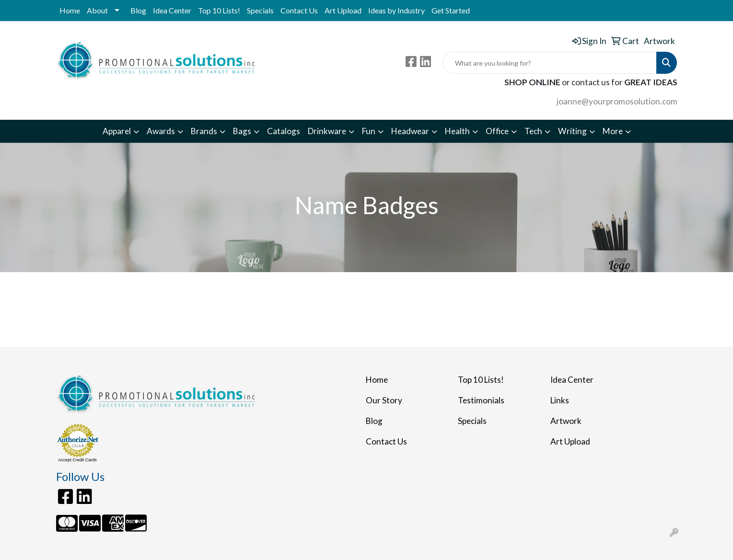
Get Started (451, 10)
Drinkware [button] (327, 131)
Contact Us (299, 10)
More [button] (613, 131)
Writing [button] (572, 131)
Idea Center (172, 10)
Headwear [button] (410, 131)
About (97, 10)
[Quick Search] (550, 63)
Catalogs (284, 131)
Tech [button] (533, 131)
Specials (260, 10)
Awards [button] (161, 131)
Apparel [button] (117, 131)
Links (560, 400)
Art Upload (343, 10)
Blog (138, 10)
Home (70, 10)
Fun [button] (369, 131)
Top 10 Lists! (219, 10)
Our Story (384, 400)
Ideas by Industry (396, 10)
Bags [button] (242, 131)
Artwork (566, 421)
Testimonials (481, 400)
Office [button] (497, 131)
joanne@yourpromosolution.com (617, 101)
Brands (204, 131)
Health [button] (457, 131)
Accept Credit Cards (77, 460)
